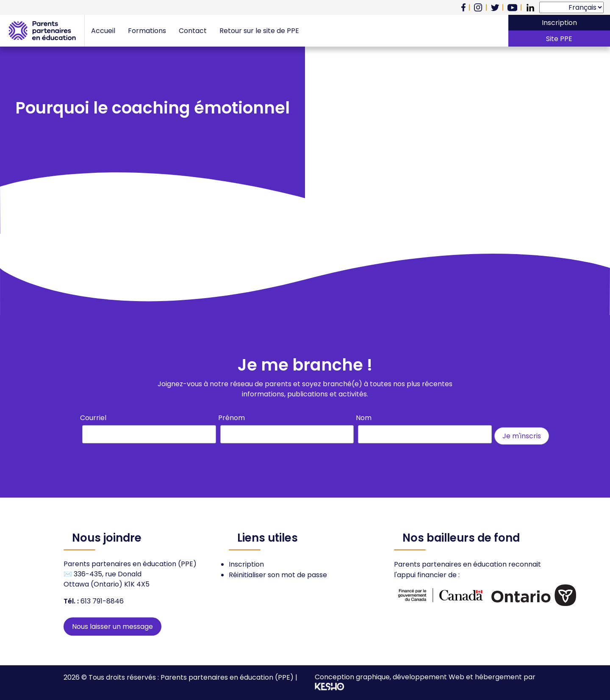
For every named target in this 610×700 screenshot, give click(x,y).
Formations (147, 31)
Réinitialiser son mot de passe (278, 575)
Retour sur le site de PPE (259, 31)
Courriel (93, 418)
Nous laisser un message (112, 627)
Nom (364, 418)
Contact (193, 31)
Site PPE (559, 39)
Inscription (559, 23)
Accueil (103, 31)
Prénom (232, 418)
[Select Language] (571, 7)
